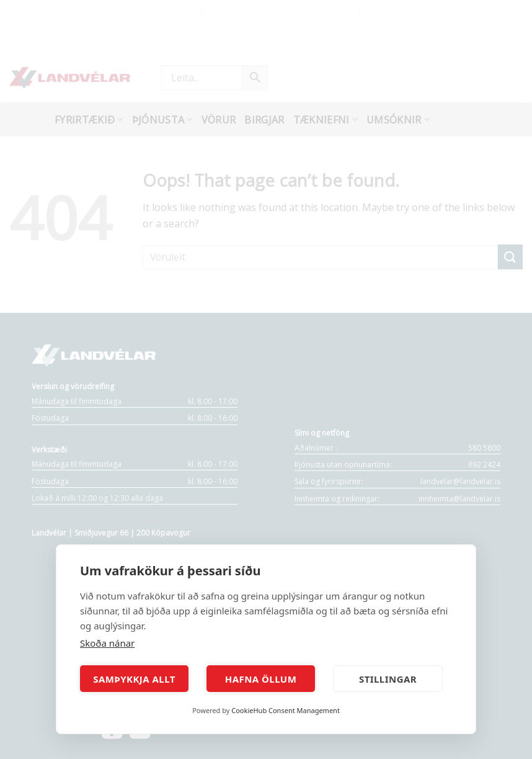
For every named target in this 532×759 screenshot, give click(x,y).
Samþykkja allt (134, 679)
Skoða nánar (107, 643)
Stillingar (388, 679)
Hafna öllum (261, 679)
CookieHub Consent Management (286, 710)
